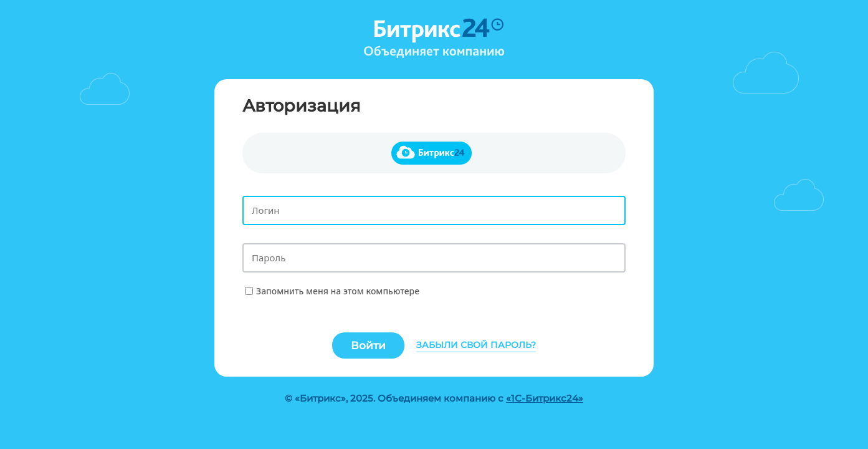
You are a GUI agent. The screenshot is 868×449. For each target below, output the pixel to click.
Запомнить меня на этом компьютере (338, 291)
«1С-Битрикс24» (545, 398)
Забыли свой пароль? (476, 345)
